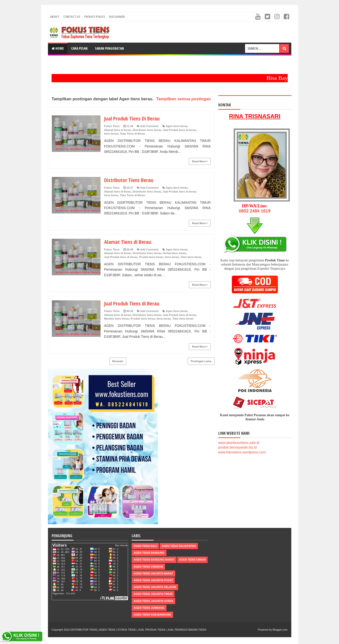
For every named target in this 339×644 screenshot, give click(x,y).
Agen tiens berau (177, 126)
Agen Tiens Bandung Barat (154, 560)
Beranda (118, 361)
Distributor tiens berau (147, 130)
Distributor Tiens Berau (129, 180)
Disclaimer (117, 17)
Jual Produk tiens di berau (180, 130)
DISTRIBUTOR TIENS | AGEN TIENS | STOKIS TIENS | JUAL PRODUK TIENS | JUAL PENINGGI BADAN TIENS (138, 630)
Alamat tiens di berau (118, 130)
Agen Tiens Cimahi (192, 560)
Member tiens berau (117, 319)
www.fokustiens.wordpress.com (242, 452)
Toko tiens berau (191, 257)
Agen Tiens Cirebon (148, 567)
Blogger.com (280, 630)
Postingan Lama (201, 361)
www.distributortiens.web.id (239, 443)
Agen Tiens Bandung (149, 553)
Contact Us (72, 17)
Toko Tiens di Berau (132, 134)
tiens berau (111, 134)
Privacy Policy (95, 17)
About (55, 17)
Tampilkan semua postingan (183, 99)
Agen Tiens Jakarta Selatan (155, 587)
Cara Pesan (79, 48)
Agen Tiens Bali (145, 546)
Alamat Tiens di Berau (128, 242)
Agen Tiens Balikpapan (179, 546)
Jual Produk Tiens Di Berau (132, 118)
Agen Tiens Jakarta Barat (153, 573)
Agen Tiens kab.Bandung (152, 615)
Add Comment (149, 126)
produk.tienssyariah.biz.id (238, 447)
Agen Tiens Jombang (149, 608)
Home (58, 48)
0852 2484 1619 (255, 211)
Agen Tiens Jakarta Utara (153, 601)
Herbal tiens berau (174, 253)
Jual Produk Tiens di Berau (132, 303)
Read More (200, 161)
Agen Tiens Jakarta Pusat (153, 580)
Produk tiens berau (151, 257)
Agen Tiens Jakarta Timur (153, 594)
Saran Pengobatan (109, 48)
